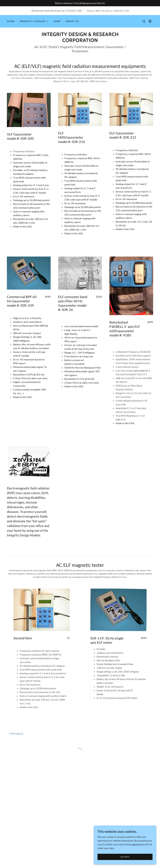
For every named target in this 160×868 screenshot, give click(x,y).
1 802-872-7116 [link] (121, 11)
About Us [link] (72, 21)
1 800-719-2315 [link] (102, 11)
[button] (34, 21)
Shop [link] (57, 21)
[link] (80, 41)
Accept (125, 857)
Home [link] (11, 21)
